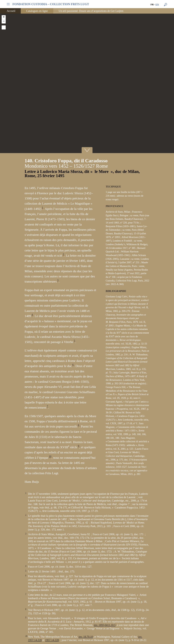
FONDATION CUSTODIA (51, 4)
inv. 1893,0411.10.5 (105, 625)
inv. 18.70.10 (86, 637)
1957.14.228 (52, 640)
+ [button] (4, 17)
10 (50, 456)
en (157, 4)
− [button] (4, 21)
